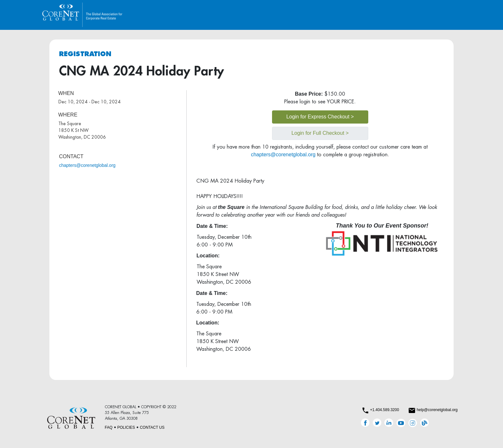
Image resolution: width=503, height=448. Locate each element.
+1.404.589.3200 (384, 410)
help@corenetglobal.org (437, 410)
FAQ (109, 427)
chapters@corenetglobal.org (87, 165)
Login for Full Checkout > (320, 133)
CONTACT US (152, 427)
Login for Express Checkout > (320, 117)
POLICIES (126, 427)
